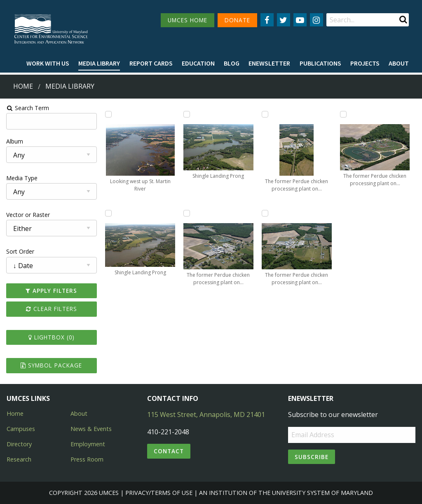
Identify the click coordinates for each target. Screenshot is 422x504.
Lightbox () (51, 337)
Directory (19, 444)
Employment (88, 444)
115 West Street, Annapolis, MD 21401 (206, 415)
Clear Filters (51, 309)
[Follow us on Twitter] (284, 20)
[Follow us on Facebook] (267, 20)
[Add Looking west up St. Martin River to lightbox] (108, 114)
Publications (320, 63)
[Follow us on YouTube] (300, 20)
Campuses (21, 429)
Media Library (99, 63)
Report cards (151, 63)
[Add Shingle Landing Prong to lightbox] (108, 213)
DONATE (237, 20)
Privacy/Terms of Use (159, 493)
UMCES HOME (188, 20)
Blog (232, 63)
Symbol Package (51, 365)
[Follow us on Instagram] (316, 20)
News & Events (91, 429)
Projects (365, 63)
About (399, 63)
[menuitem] (48, 64)
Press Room (87, 459)
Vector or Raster (27, 215)
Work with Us (48, 63)
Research (19, 459)
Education (198, 63)
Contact (169, 451)
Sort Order (19, 251)
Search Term (27, 108)
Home (23, 86)
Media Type (21, 178)
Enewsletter (269, 63)
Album (14, 141)
